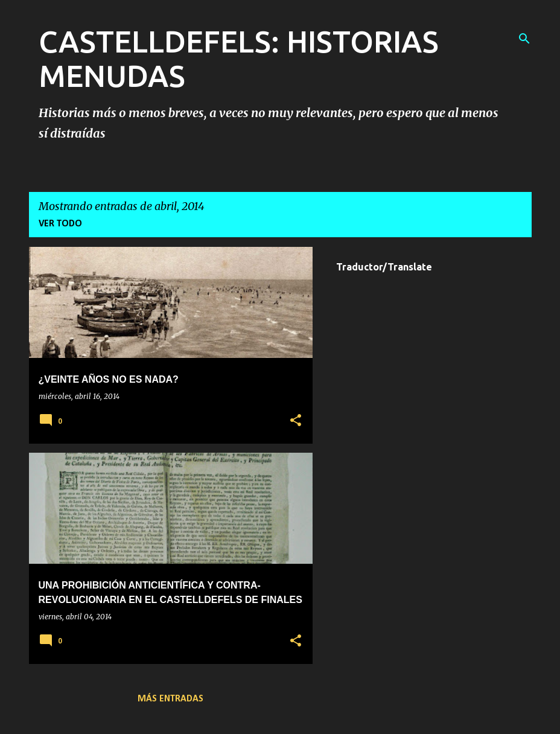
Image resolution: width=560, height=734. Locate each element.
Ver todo (60, 224)
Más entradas (170, 699)
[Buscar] (524, 39)
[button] (296, 421)
